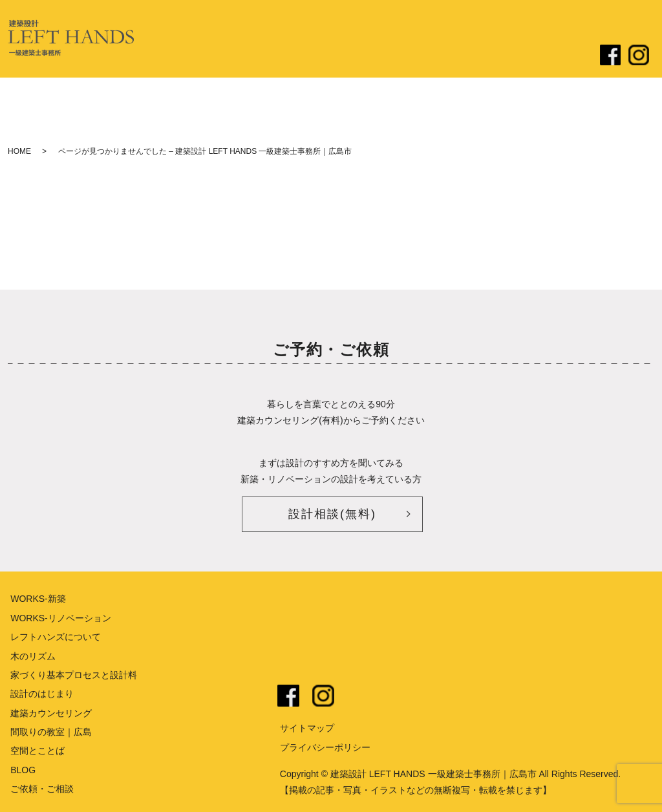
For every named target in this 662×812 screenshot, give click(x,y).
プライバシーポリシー (325, 747)
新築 (392, 56)
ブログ (500, 56)
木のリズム (33, 656)
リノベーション (444, 56)
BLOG (23, 770)
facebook (288, 696)
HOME (19, 151)
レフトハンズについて (253, 56)
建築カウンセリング (51, 713)
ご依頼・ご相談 (557, 56)
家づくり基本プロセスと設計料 (74, 675)
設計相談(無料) (332, 514)
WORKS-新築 (38, 599)
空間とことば (37, 751)
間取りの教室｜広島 (51, 732)
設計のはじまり (341, 56)
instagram (323, 696)
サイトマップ (307, 728)
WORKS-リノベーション (61, 618)
